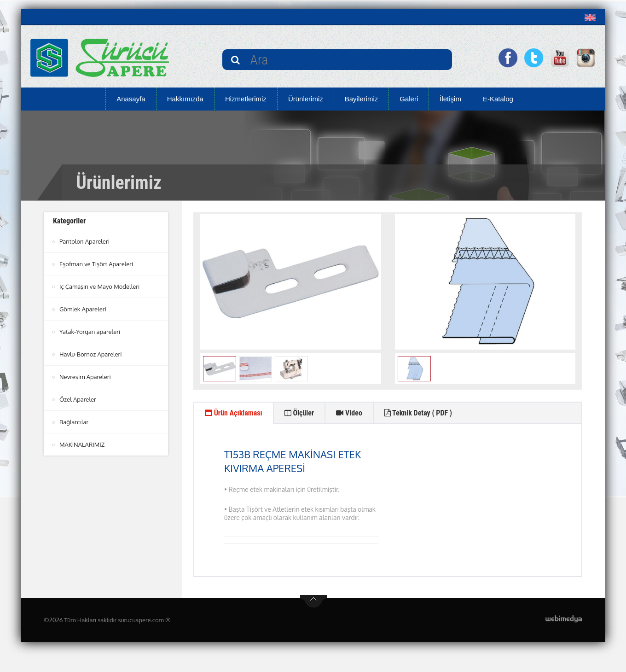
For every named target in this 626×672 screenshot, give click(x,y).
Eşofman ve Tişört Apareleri (96, 264)
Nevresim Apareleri (85, 377)
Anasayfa (131, 99)
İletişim (450, 99)
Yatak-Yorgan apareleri (90, 332)
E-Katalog (498, 99)
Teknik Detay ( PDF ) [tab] (418, 413)
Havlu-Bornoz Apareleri (91, 354)
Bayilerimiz (362, 99)
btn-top (314, 602)
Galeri (409, 99)
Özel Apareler (78, 399)
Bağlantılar (74, 422)
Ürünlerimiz (306, 99)
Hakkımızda (185, 99)
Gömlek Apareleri (83, 309)
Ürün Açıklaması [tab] (234, 413)
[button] (592, 18)
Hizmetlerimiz (246, 99)
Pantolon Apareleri (84, 241)
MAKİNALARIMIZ (82, 444)
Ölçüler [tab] (299, 413)
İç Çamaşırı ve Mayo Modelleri (99, 286)
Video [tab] (349, 413)
